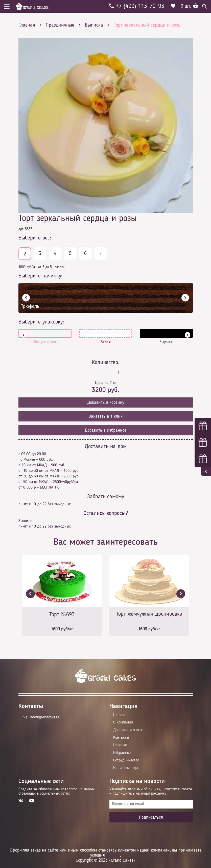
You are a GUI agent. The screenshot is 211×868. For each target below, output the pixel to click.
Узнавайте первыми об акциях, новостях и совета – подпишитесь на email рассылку (151, 791)
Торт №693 (62, 615)
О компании (123, 722)
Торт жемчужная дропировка (149, 614)
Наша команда (126, 768)
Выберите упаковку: (41, 322)
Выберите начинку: (40, 276)
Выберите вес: (35, 238)
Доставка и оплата (129, 730)
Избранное (122, 753)
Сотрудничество (126, 760)
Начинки (120, 745)
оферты (113, 855)
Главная (120, 715)
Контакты (121, 738)
